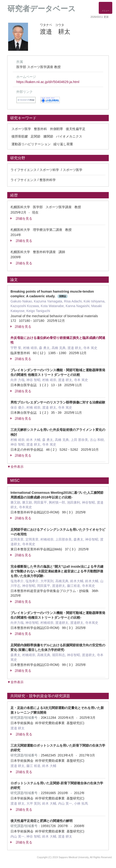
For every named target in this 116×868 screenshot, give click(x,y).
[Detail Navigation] (105, 8)
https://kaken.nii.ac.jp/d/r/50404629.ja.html (48, 82)
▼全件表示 (15, 467)
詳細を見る (21, 218)
